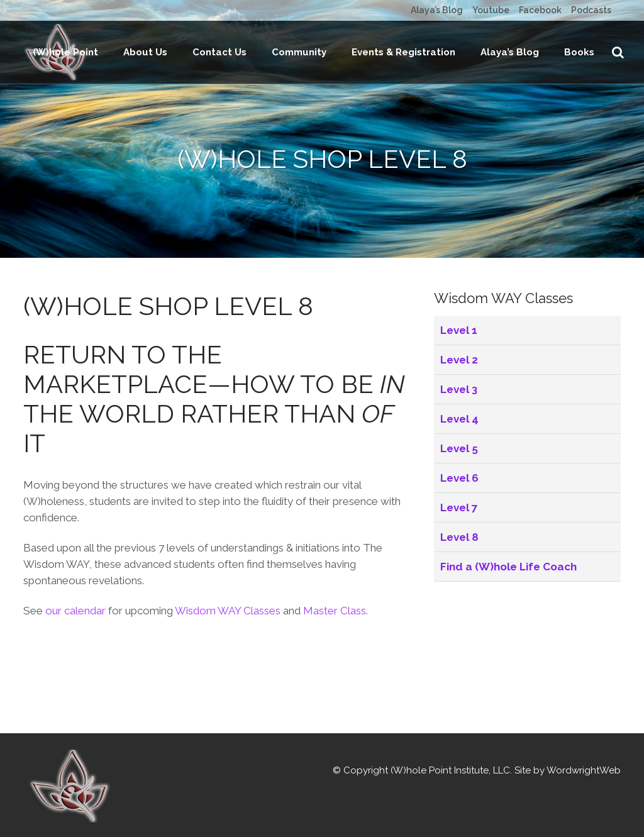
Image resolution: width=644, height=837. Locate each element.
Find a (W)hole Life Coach (508, 629)
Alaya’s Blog (437, 10)
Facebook (540, 10)
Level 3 (459, 452)
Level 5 (459, 511)
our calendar (75, 673)
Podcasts (591, 10)
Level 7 (459, 570)
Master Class (335, 673)
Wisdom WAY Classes (228, 673)
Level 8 (459, 600)
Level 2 (459, 423)
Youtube (491, 10)
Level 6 (459, 541)
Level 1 (459, 393)
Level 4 (459, 482)
